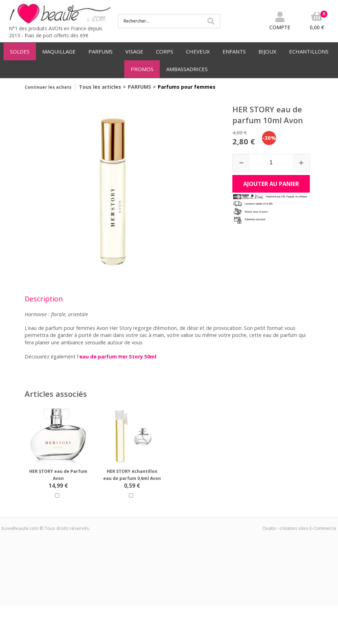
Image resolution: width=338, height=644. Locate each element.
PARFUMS (101, 51)
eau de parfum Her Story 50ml (118, 357)
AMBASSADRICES (187, 69)
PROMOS (142, 69)
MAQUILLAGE (59, 51)
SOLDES (20, 51)
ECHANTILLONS (309, 51)
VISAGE (134, 51)
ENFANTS (234, 51)
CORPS (165, 51)
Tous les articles (100, 87)
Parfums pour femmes (187, 87)
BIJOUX (267, 51)
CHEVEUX (198, 51)
